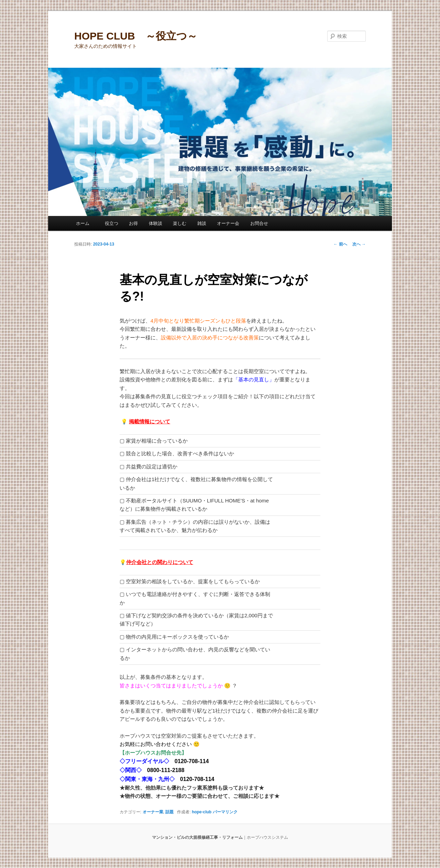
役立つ (112, 223)
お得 (133, 223)
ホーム (85, 223)
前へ (340, 244)
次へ (359, 244)
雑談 (202, 223)
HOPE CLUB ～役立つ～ (136, 36)
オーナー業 (153, 812)
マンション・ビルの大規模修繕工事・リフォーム (197, 837)
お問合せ (259, 223)
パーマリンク (225, 812)
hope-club (202, 812)
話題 (169, 812)
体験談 (156, 223)
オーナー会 (228, 223)
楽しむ (180, 223)
